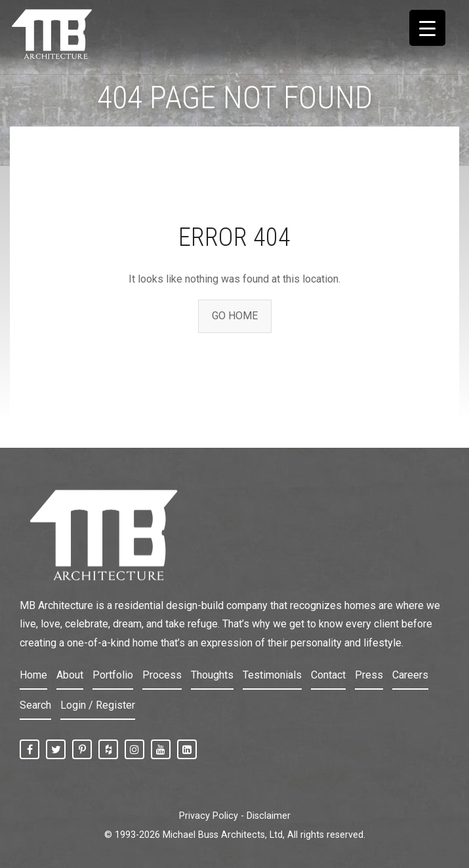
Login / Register (98, 705)
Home (33, 675)
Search (35, 705)
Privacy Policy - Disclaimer (235, 816)
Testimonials (272, 675)
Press (369, 675)
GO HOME (235, 316)
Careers (410, 675)
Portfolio (113, 675)
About (70, 675)
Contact (328, 675)
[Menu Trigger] (427, 28)
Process (162, 675)
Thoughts (212, 675)
